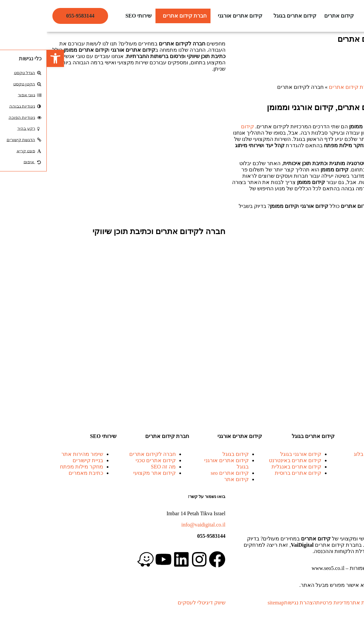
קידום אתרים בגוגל (248, 16)
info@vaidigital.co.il (157, 525)
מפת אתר (314, 603)
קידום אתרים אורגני (193, 16)
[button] (246, 16)
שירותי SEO (92, 16)
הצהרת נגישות (253, 603)
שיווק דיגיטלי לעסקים (155, 603)
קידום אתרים (292, 16)
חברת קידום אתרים (138, 16)
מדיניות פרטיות (286, 603)
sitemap (229, 603)
